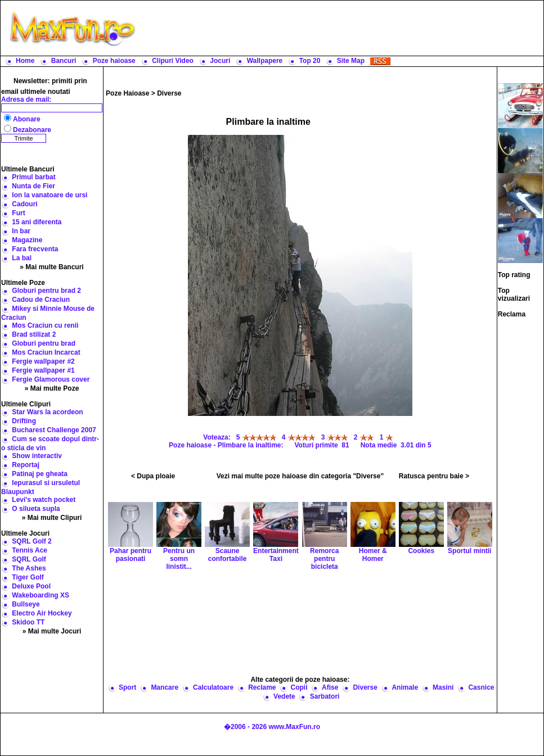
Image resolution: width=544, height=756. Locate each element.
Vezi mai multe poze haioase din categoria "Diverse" (300, 476)
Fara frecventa (35, 249)
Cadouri (24, 204)
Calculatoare (213, 687)
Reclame (262, 687)
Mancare (165, 687)
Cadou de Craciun (41, 300)
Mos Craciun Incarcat (46, 352)
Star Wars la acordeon (47, 412)
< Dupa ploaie (153, 476)
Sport (127, 687)
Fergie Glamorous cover (51, 379)
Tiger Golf (28, 577)
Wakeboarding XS (41, 595)
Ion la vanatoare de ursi (50, 195)
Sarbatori (325, 696)
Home (25, 61)
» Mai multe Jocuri (52, 631)
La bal (22, 258)
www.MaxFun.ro (294, 727)
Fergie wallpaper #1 (43, 370)
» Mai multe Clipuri (52, 518)
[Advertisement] (300, 622)
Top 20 (310, 61)
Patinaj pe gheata (40, 474)
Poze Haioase (127, 93)
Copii (299, 687)
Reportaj (26, 465)
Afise (330, 687)
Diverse (169, 93)
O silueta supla (36, 509)
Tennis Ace (30, 550)
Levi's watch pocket (44, 500)
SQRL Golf (29, 559)
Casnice (481, 687)
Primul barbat (33, 177)
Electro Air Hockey (42, 613)
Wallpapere (265, 61)
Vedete (284, 696)
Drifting (24, 421)
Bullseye (26, 604)
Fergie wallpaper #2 (43, 361)
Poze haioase (114, 61)
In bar (21, 231)
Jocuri (220, 61)
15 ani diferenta (37, 222)
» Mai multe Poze (52, 388)
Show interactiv (37, 456)
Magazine (27, 240)
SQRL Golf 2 (32, 541)
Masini (443, 687)
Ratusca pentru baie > (434, 476)
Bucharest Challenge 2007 (54, 430)
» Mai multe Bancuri (51, 267)
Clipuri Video (173, 61)
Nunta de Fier (33, 186)
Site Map (351, 61)
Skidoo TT (28, 622)
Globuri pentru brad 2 (46, 291)
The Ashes (29, 568)
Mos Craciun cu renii (45, 325)
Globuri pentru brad (44, 343)
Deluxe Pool (31, 586)
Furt (18, 213)
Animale (405, 687)
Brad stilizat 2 (34, 334)
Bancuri (64, 61)
